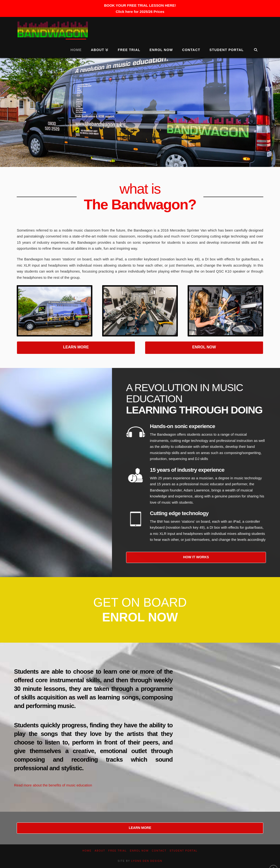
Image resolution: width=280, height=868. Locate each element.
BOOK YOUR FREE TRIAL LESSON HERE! (140, 5)
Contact (159, 851)
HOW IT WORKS (203, 557)
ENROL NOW (204, 347)
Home (87, 851)
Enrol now (139, 851)
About (100, 851)
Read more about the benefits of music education (53, 785)
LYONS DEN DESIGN (147, 861)
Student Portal (183, 851)
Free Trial (118, 851)
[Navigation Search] (256, 48)
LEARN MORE (76, 347)
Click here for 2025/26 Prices (140, 12)
